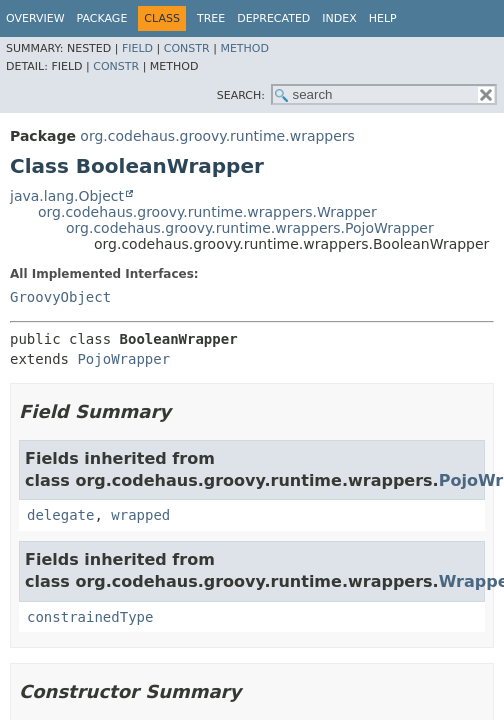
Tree (211, 18)
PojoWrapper (123, 359)
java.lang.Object (67, 196)
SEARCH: (241, 95)
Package (102, 18)
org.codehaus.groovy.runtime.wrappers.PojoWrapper (250, 228)
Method (244, 48)
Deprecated (273, 18)
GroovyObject (60, 297)
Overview (35, 18)
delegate (60, 515)
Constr (187, 48)
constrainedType (90, 617)
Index (339, 18)
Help (383, 18)
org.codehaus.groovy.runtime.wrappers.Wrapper (207, 212)
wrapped (140, 515)
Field (137, 48)
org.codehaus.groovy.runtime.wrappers (217, 136)
